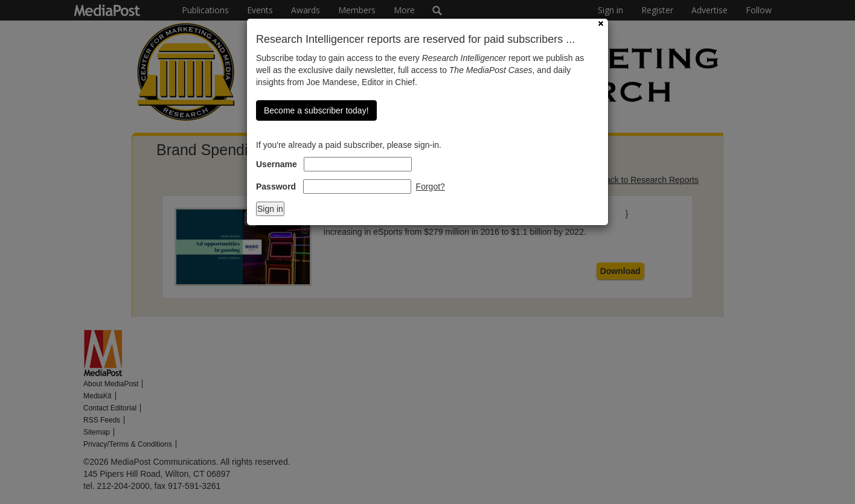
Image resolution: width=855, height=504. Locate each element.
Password (276, 187)
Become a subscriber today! (316, 110)
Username (277, 164)
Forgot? (431, 187)
